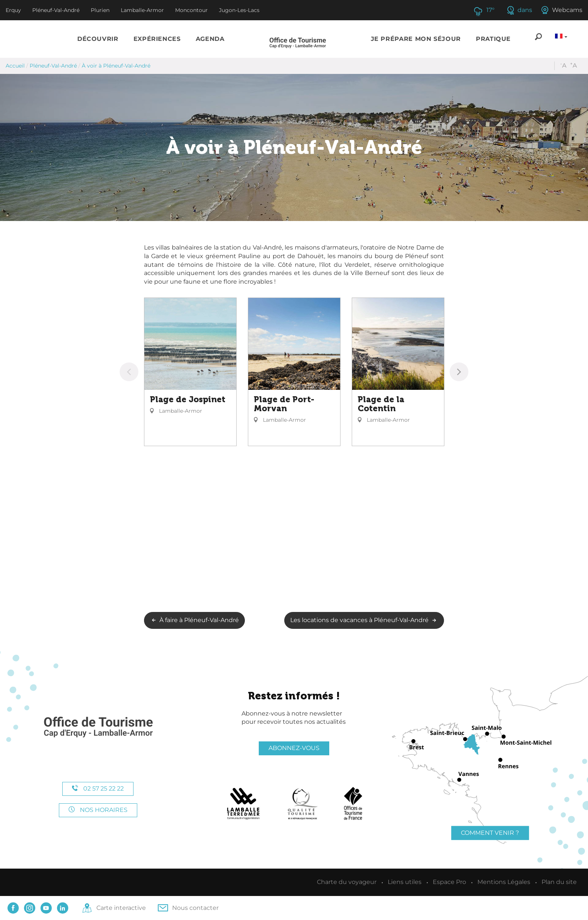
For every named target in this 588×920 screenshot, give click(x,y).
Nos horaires (98, 810)
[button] (98, 39)
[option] (190, 372)
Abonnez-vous (294, 748)
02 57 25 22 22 (98, 788)
